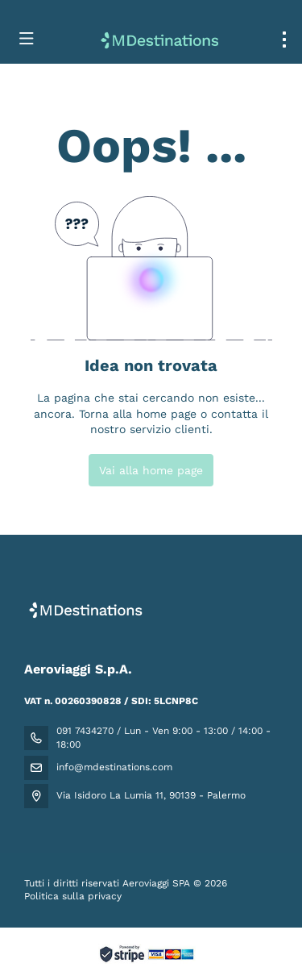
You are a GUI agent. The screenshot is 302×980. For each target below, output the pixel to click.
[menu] (284, 40)
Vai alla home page (151, 470)
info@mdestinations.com (114, 767)
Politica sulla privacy (73, 896)
